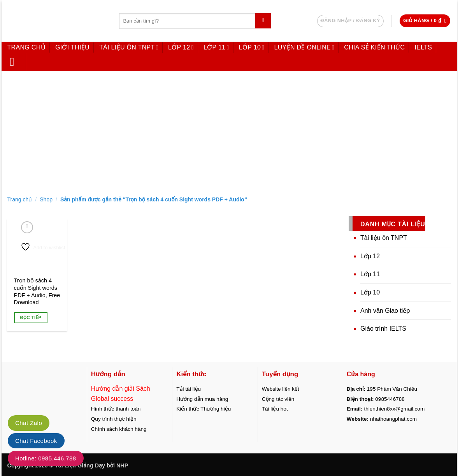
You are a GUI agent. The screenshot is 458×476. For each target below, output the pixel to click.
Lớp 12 (181, 47)
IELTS (423, 47)
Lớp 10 (252, 47)
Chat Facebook (36, 441)
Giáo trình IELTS (383, 329)
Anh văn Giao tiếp (385, 311)
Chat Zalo (29, 423)
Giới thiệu (72, 47)
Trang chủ (26, 47)
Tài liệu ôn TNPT (129, 47)
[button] (425, 21)
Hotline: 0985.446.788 (46, 458)
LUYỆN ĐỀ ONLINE (304, 47)
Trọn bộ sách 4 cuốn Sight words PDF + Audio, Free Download (37, 291)
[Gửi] (263, 21)
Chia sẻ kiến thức (374, 47)
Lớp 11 (216, 47)
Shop (46, 199)
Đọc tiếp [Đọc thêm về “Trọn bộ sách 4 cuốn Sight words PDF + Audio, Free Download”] (31, 317)
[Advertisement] (229, 132)
